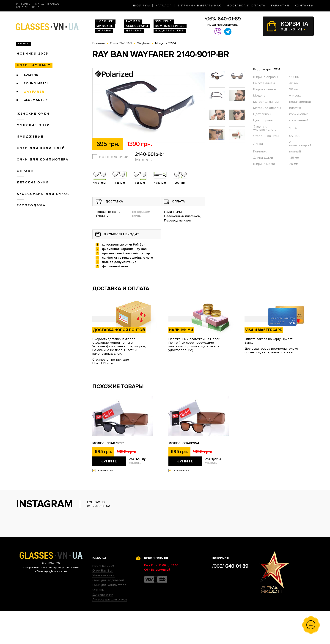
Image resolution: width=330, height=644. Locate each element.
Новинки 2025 (33, 54)
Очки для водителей (41, 148)
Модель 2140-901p (108, 443)
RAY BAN (133, 21)
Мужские (105, 26)
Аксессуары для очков (43, 194)
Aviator (31, 75)
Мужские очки (33, 125)
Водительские (170, 31)
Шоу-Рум (142, 6)
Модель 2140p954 (184, 443)
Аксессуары (137, 26)
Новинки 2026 (103, 599)
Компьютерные (170, 26)
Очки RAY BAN (32, 65)
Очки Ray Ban (103, 604)
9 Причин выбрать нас (199, 6)
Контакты (304, 6)
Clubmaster (35, 100)
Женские (164, 21)
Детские (134, 31)
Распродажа (31, 205)
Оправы (104, 31)
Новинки (105, 21)
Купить (109, 461)
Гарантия (280, 6)
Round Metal (36, 83)
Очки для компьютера (43, 159)
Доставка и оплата (246, 6)
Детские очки (33, 182)
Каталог (164, 6)
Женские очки (33, 114)
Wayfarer (34, 92)
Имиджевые (30, 137)
